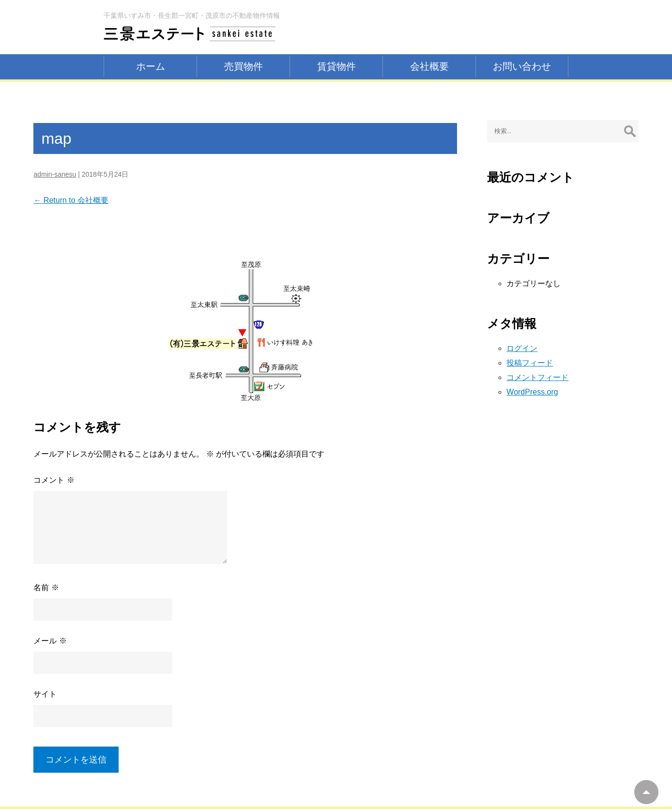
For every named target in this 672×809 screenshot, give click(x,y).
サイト (45, 694)
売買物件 (244, 66)
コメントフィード (537, 377)
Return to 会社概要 (71, 200)
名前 (46, 588)
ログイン (522, 348)
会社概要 (429, 66)
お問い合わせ (522, 66)
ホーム (151, 66)
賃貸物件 (336, 66)
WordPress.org (532, 392)
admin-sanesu (55, 174)
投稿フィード (530, 363)
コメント (54, 480)
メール (50, 641)
